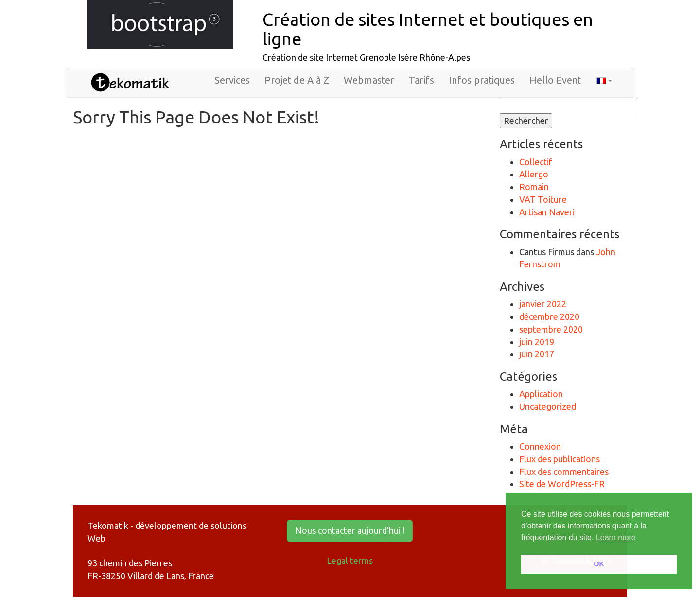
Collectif (536, 162)
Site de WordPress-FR (562, 484)
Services (232, 80)
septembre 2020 (551, 329)
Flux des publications (560, 459)
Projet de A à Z (297, 80)
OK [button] (599, 564)
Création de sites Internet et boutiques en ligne (428, 29)
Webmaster (369, 80)
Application (541, 394)
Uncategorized (548, 406)
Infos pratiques (482, 80)
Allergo (534, 174)
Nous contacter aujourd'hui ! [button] (350, 530)
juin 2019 (537, 342)
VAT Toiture (543, 199)
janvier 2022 (543, 304)
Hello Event (555, 80)
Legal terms (350, 561)
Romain (534, 187)
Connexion (540, 446)
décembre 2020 (549, 316)
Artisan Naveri (547, 212)
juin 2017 (537, 354)
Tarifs (421, 80)
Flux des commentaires (564, 472)
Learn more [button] (616, 537)
